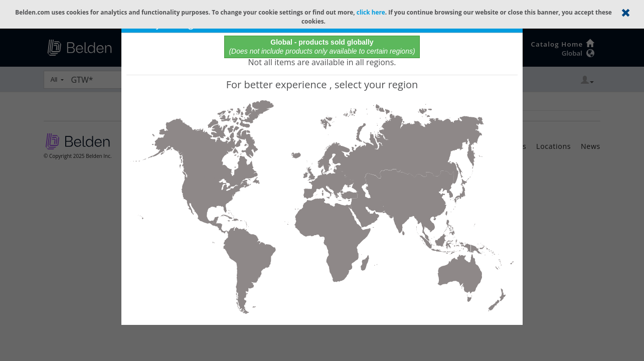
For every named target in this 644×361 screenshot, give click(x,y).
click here (371, 12)
